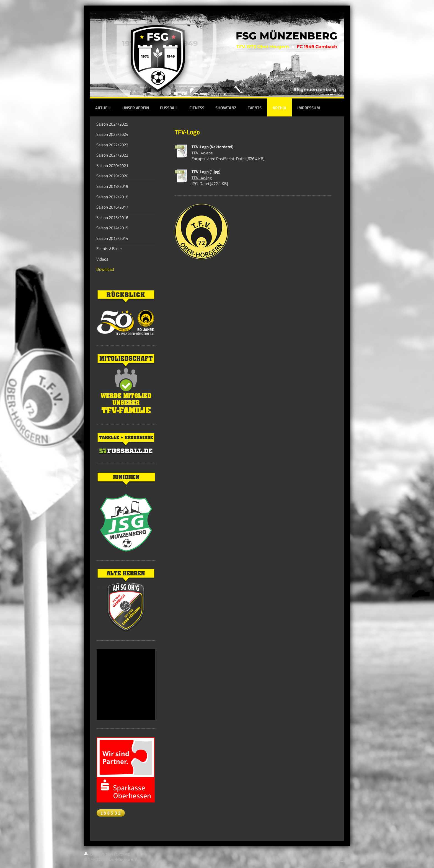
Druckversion (99, 854)
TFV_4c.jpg (202, 178)
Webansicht (340, 860)
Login (345, 854)
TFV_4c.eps (202, 153)
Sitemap (123, 854)
